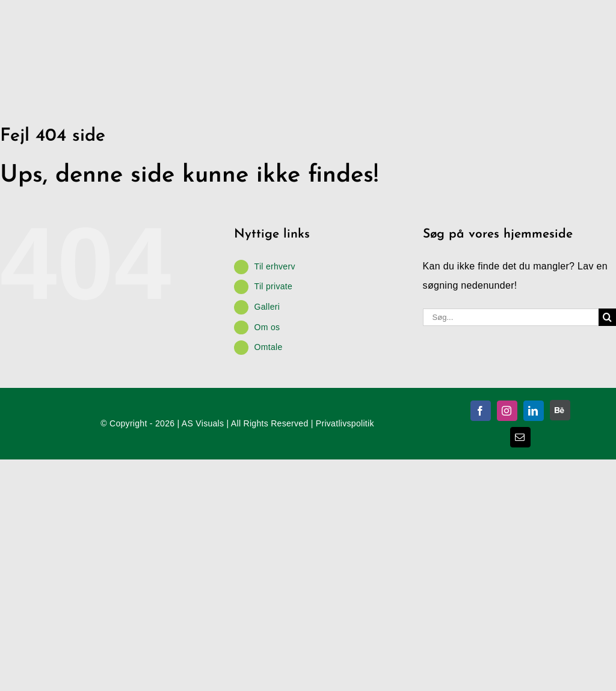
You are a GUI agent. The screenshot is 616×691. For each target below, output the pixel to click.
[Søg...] (511, 317)
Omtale (269, 347)
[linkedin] (534, 411)
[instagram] (507, 411)
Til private (273, 286)
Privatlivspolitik (345, 423)
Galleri (267, 307)
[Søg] (607, 317)
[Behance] (560, 410)
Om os (267, 327)
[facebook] (481, 411)
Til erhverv (275, 266)
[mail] (520, 437)
